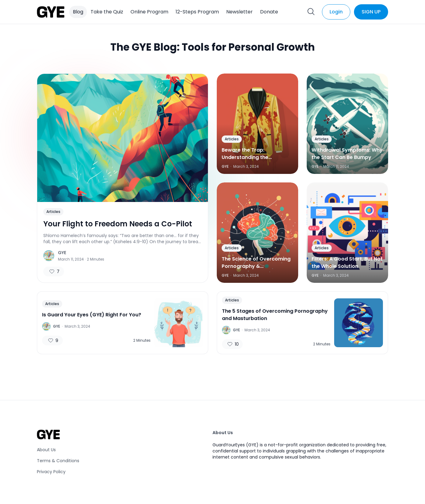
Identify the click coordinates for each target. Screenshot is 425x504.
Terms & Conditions (58, 461)
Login (336, 12)
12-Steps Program (197, 12)
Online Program (149, 12)
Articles (53, 212)
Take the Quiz (107, 12)
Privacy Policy (51, 472)
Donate (269, 12)
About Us (46, 450)
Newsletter (239, 12)
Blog (78, 12)
